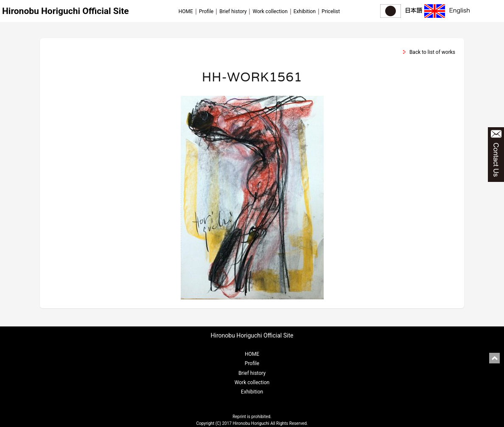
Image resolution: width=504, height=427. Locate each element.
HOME (186, 11)
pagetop (494, 358)
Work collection (270, 11)
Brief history (233, 11)
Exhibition (305, 11)
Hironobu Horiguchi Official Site (66, 11)
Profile (206, 11)
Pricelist (331, 11)
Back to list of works (432, 52)
